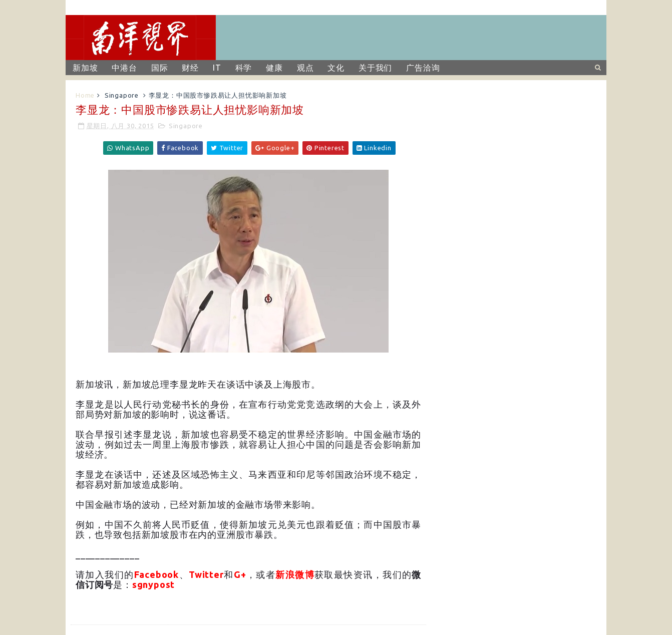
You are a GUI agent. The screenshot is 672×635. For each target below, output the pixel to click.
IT (217, 68)
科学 (244, 68)
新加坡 (85, 68)
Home (85, 95)
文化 (336, 68)
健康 (274, 68)
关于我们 (375, 68)
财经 (190, 68)
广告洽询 (423, 68)
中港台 (124, 68)
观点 (305, 68)
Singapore (122, 95)
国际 (160, 68)
